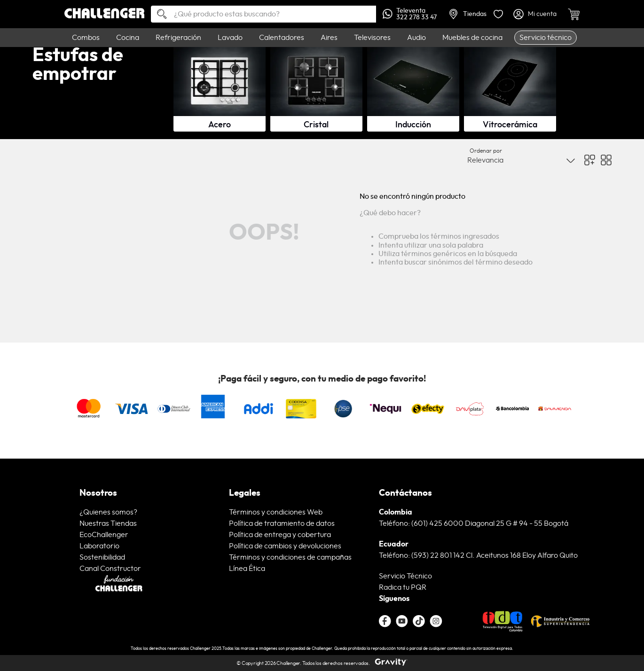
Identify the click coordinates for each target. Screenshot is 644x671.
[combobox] (264, 14)
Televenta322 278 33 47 (410, 14)
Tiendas (468, 14)
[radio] (590, 168)
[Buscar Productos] (158, 15)
